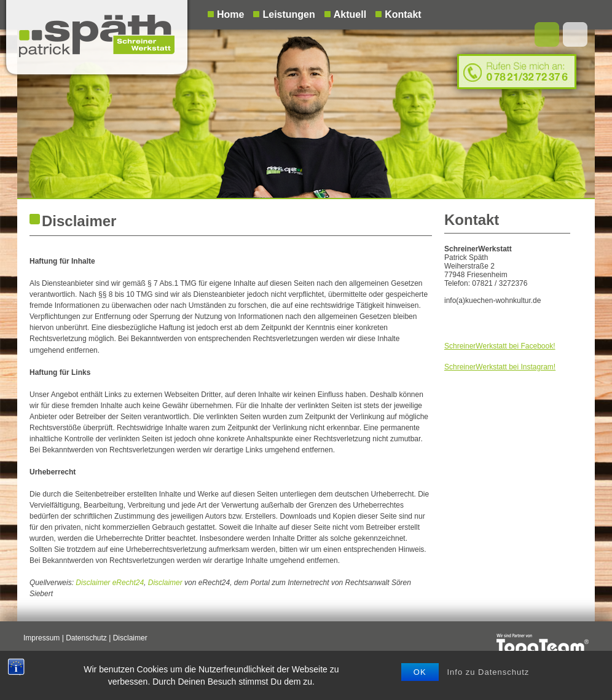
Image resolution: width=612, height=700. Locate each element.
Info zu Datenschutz (488, 672)
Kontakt (403, 14)
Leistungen (288, 14)
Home (230, 14)
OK (420, 672)
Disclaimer (165, 583)
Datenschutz (86, 638)
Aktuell (350, 14)
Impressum (41, 638)
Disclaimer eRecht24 (110, 583)
